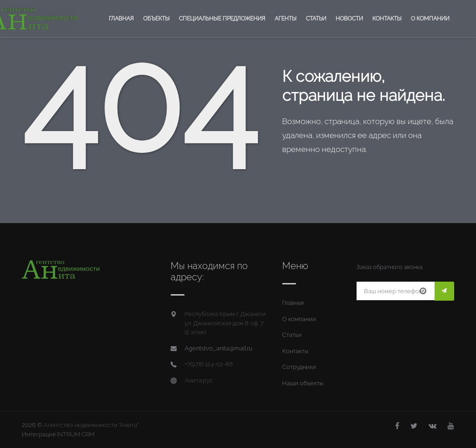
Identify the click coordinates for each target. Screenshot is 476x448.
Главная (121, 19)
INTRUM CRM (76, 434)
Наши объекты (303, 383)
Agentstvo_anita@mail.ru (218, 348)
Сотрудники (299, 367)
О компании (430, 19)
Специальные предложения (222, 19)
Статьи (316, 19)
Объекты (156, 19)
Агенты (286, 19)
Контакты (387, 19)
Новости (349, 19)
